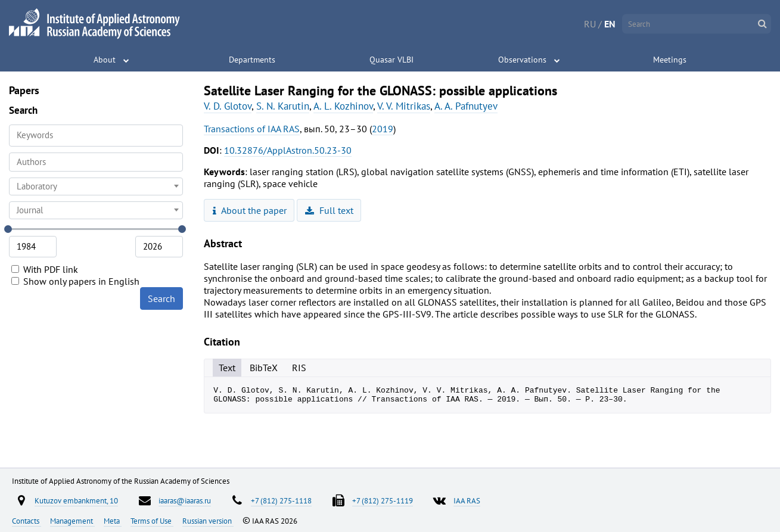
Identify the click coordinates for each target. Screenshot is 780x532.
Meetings (670, 60)
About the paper (250, 210)
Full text (329, 210)
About (105, 60)
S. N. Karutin (283, 106)
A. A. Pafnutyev (466, 106)
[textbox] (96, 186)
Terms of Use (152, 521)
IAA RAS (467, 500)
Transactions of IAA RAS (252, 129)
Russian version (208, 521)
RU (590, 24)
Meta (113, 521)
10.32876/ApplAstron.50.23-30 (288, 150)
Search (161, 298)
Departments (252, 60)
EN (610, 24)
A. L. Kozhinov (343, 106)
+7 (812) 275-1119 (383, 500)
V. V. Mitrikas (404, 106)
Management (72, 521)
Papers (24, 90)
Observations (522, 60)
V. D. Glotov (228, 106)
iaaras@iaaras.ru (185, 500)
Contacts (27, 521)
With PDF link (45, 269)
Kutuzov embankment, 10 (76, 500)
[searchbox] (96, 162)
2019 (383, 129)
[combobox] (96, 162)
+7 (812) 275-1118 (281, 500)
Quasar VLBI (391, 60)
